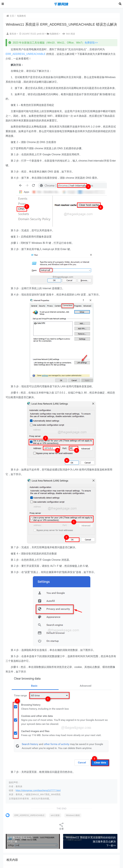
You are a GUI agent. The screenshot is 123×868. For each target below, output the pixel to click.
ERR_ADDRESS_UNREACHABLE (26, 54)
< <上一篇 (12, 841)
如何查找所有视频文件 (20, 838)
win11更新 (55, 815)
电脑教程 (21, 16)
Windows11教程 (73, 815)
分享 (61, 826)
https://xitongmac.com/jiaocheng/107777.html (38, 790)
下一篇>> (111, 845)
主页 (10, 16)
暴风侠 (12, 34)
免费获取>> (91, 43)
